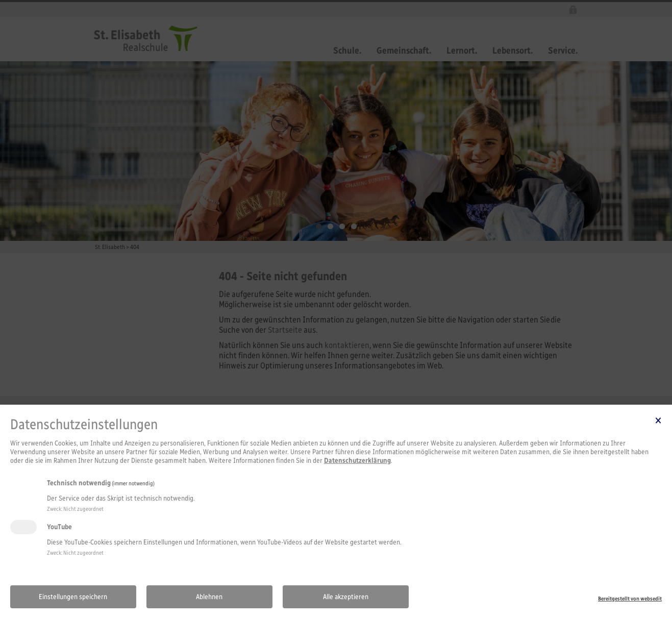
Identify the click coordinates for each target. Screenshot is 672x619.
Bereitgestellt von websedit (630, 599)
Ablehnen (209, 597)
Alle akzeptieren (346, 597)
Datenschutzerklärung (357, 461)
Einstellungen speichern (73, 597)
